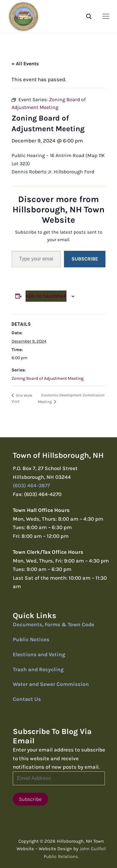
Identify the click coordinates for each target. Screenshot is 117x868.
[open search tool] (89, 17)
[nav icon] (106, 16)
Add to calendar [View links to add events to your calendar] (46, 296)
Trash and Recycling (38, 669)
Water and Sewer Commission (51, 684)
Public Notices (31, 639)
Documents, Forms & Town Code (54, 624)
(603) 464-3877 (31, 485)
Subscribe (85, 259)
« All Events (25, 64)
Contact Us (27, 699)
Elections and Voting (39, 654)
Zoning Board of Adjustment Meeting (48, 378)
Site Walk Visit (22, 398)
